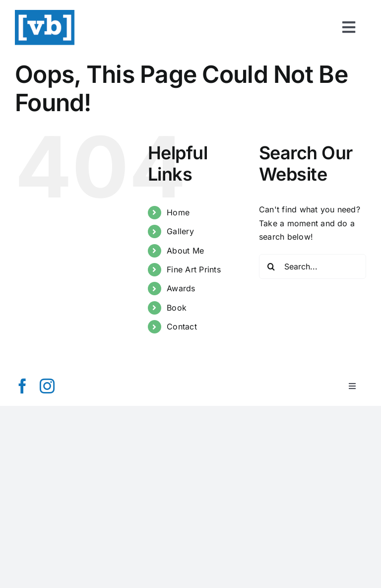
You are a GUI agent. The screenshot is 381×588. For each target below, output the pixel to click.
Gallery (180, 231)
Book (177, 308)
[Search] (271, 266)
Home (178, 212)
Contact (182, 327)
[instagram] (47, 386)
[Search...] (313, 266)
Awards (181, 288)
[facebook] (22, 386)
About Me (185, 251)
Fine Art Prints (194, 269)
